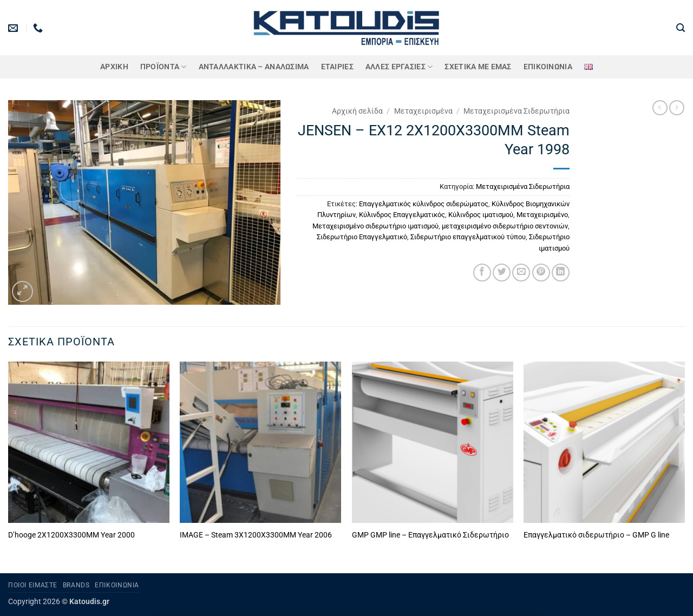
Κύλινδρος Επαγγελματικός (402, 215)
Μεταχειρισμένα (423, 111)
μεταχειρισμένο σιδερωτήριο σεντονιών (505, 226)
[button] (681, 28)
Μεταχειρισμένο (542, 215)
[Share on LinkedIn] (561, 273)
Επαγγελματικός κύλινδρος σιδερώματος (424, 204)
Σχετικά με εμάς (478, 67)
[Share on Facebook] (482, 273)
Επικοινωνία (548, 67)
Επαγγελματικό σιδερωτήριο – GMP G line (596, 535)
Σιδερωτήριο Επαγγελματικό (362, 237)
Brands (76, 585)
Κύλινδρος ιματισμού (481, 215)
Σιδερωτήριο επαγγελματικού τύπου (468, 237)
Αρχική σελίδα (357, 111)
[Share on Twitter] (502, 273)
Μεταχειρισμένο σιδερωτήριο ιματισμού (375, 226)
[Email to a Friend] (521, 273)
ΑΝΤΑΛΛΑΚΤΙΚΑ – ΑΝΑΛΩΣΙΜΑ (254, 67)
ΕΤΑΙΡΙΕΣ (337, 67)
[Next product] (660, 108)
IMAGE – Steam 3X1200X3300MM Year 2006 (256, 535)
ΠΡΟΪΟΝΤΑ (164, 67)
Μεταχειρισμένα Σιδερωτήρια (517, 111)
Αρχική (114, 67)
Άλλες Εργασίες (399, 67)
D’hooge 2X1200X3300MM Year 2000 (71, 535)
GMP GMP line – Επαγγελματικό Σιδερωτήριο (430, 535)
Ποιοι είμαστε (33, 585)
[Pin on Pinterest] (541, 273)
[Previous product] (677, 108)
